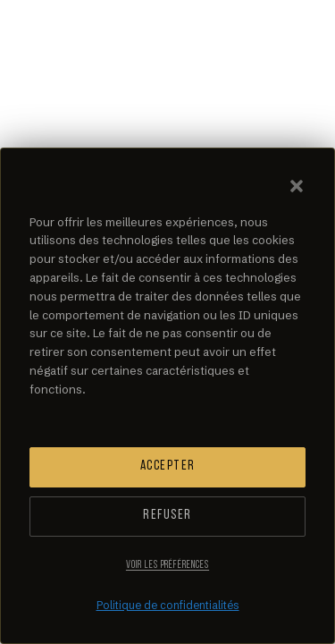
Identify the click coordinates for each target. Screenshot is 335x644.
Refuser (167, 516)
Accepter (168, 466)
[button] (297, 186)
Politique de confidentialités (168, 605)
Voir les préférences (167, 565)
